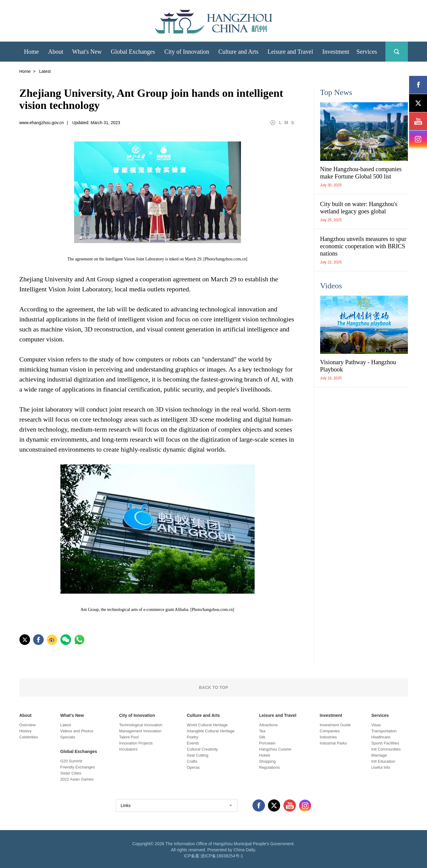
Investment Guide (335, 725)
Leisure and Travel (278, 715)
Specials (68, 737)
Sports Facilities (385, 743)
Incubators (129, 749)
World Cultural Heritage (207, 725)
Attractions (268, 725)
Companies (330, 731)
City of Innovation (137, 715)
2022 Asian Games (77, 779)
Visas (376, 725)
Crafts (192, 761)
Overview (28, 725)
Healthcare (381, 737)
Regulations (270, 767)
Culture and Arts (203, 715)
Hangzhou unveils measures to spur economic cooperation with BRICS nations (363, 246)
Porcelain (267, 743)
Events (193, 743)
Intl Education (383, 761)
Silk (262, 737)
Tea (262, 731)
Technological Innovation (141, 725)
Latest (66, 725)
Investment (331, 715)
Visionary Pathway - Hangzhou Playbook (358, 366)
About (25, 715)
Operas (193, 767)
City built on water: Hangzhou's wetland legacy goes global (359, 208)
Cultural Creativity (203, 749)
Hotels (265, 755)
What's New (72, 715)
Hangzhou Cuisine (275, 749)
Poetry (193, 737)
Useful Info (381, 767)
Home (25, 71)
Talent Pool (129, 737)
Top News (336, 92)
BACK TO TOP (214, 687)
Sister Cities (71, 773)
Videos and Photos (77, 731)
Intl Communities (386, 749)
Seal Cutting (198, 755)
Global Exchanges (79, 751)
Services (380, 715)
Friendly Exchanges (78, 767)
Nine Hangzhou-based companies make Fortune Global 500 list (361, 173)
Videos (331, 286)
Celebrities (29, 737)
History (25, 731)
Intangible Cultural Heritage (211, 731)
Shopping (268, 761)
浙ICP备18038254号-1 (222, 856)
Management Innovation (140, 731)
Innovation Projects (136, 743)
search (397, 52)
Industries (328, 737)
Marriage (379, 755)
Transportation (384, 731)
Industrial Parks (334, 743)
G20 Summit (71, 761)
